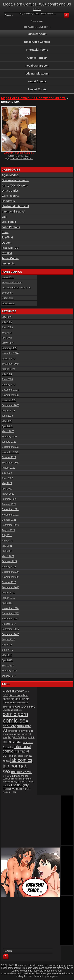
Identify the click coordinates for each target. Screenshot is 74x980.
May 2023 (7, 421)
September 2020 (11, 587)
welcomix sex (10, 792)
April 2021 (7, 551)
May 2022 (7, 483)
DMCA (11, 965)
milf (14, 772)
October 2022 (9, 457)
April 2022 (7, 489)
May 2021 (7, 546)
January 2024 (9, 385)
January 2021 (9, 567)
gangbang (8, 734)
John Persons (11, 227)
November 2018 (10, 608)
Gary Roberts (11, 196)
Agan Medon (10, 175)
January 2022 (9, 504)
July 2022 (7, 473)
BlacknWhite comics (15, 180)
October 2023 (9, 400)
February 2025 (9, 348)
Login (41, 21)
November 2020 (10, 577)
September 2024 (11, 364)
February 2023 (9, 437)
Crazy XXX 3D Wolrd (15, 186)
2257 (3, 965)
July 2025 (7, 322)
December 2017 (10, 614)
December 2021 (10, 509)
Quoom (7, 243)
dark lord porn (14, 731)
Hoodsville (9, 201)
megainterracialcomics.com (16, 288)
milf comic (24, 772)
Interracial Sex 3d (13, 212)
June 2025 (7, 327)
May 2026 (7, 317)
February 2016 (9, 671)
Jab (4, 217)
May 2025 (7, 333)
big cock (16, 699)
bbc (6, 695)
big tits (26, 699)
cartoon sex (25, 706)
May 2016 (7, 655)
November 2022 (10, 452)
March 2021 (8, 556)
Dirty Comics (10, 191)
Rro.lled (7, 253)
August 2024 (8, 369)
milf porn (7, 776)
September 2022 (11, 463)
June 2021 (7, 541)
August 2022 (8, 468)
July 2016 (7, 645)
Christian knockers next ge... (19, 153)
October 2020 (9, 582)
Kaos (5, 232)
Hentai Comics (37, 81)
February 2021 (9, 561)
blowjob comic (21, 703)
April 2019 (7, 603)
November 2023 (10, 395)
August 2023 (8, 411)
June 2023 (7, 416)
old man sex (17, 779)
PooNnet (7, 237)
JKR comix (9, 222)
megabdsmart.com (37, 66)
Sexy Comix (8, 303)
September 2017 (11, 629)
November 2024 (10, 353)
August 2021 (8, 530)
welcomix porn (21, 789)
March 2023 (8, 431)
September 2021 (11, 525)
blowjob (8, 702)
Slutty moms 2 (19, 782)
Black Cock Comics (37, 42)
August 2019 (8, 598)
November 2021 (10, 515)
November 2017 (10, 619)
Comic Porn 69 (37, 58)
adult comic (15, 691)
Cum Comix (8, 298)
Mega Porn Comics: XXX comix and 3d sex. (37, 6)
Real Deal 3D (10, 248)
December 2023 (10, 390)
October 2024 (9, 359)
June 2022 (7, 478)
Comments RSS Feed (42, 27)
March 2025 (8, 343)
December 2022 (10, 447)
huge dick (29, 737)
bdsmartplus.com (37, 74)
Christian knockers (12, 710)
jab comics (21, 760)
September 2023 (11, 405)
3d (4, 692)
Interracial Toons (37, 50)
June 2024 (7, 379)
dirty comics (27, 731)
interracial (13, 742)
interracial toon (21, 756)
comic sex (16, 720)
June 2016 (7, 650)
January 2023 (9, 442)
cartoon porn (9, 707)
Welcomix (8, 263)
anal (27, 692)
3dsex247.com (37, 34)
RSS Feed (28, 27)
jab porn (11, 766)
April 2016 (7, 660)
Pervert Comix (37, 89)
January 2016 (9, 676)
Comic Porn (8, 277)
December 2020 (10, 572)
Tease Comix (10, 258)
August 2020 (8, 593)
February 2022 (9, 499)
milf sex (16, 776)
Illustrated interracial (15, 206)
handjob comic (20, 734)
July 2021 (7, 535)
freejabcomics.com (12, 282)
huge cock (15, 737)
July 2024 (7, 374)
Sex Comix (7, 293)
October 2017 (9, 624)
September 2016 (11, 634)
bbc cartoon (16, 695)
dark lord (10, 726)
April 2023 (7, 426)
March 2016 (8, 666)
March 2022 (8, 494)
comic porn (15, 714)
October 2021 (9, 520)
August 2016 (8, 640)
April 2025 (7, 338)
